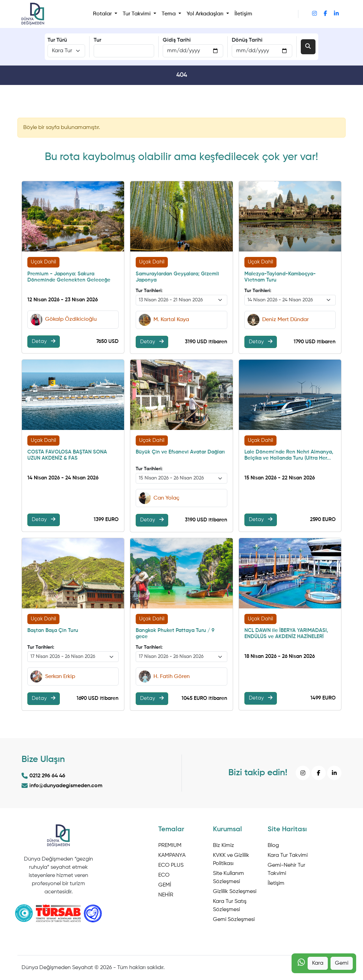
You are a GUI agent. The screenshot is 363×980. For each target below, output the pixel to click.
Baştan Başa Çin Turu (53, 630)
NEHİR (166, 895)
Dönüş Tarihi (247, 40)
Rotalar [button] (103, 14)
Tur (97, 40)
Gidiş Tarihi (177, 40)
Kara (318, 963)
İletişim (243, 14)
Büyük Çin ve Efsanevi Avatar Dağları (180, 452)
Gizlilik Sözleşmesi (235, 892)
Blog (273, 846)
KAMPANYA (172, 855)
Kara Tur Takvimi (288, 855)
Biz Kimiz (224, 846)
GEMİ (165, 885)
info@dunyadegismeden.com (62, 786)
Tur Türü (57, 40)
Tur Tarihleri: (149, 291)
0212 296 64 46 (43, 776)
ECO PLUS (171, 865)
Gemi (342, 963)
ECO (164, 875)
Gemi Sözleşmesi (234, 920)
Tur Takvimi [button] (137, 14)
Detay (44, 341)
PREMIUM (170, 846)
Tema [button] (169, 14)
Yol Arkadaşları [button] (206, 14)
